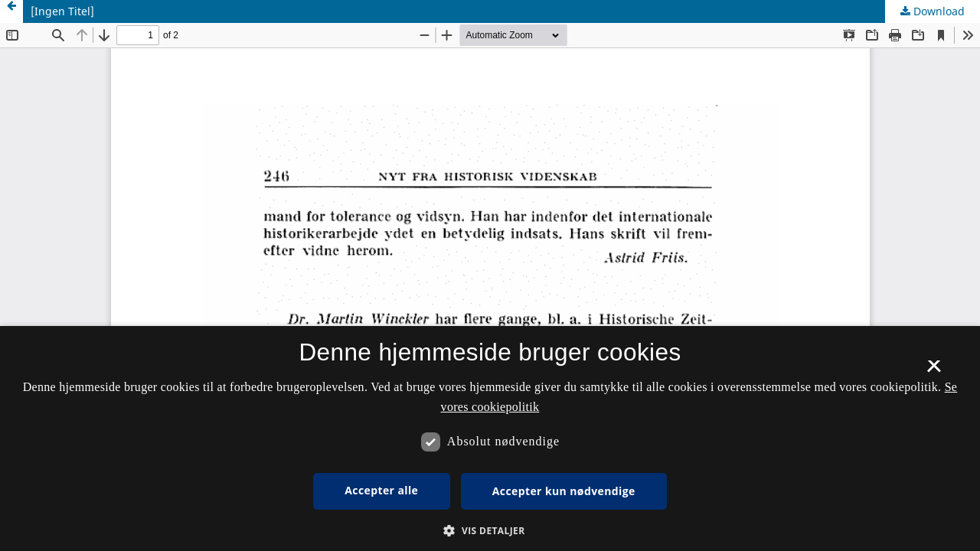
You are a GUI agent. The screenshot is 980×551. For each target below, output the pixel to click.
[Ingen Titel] (62, 11)
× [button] (934, 371)
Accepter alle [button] (381, 490)
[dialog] (490, 439)
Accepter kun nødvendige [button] (564, 491)
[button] (490, 531)
